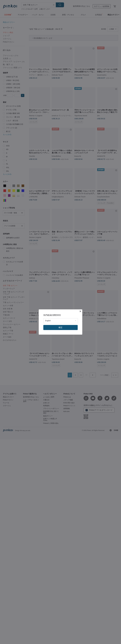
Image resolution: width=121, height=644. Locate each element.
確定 (60, 327)
